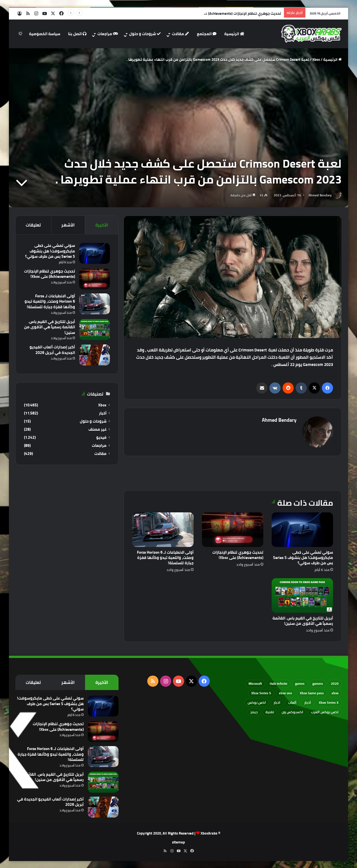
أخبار (103, 413)
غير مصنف (97, 429)
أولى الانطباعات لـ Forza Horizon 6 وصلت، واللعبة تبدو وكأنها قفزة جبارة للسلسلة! (165, 558)
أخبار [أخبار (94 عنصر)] (308, 702)
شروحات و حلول (145, 34)
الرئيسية (234, 34)
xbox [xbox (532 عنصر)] (335, 693)
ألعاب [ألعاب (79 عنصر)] (292, 702)
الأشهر (68, 225)
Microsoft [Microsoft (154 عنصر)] (255, 683)
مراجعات (108, 34)
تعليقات (33, 225)
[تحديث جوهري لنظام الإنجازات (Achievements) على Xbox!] (233, 530)
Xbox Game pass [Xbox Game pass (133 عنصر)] (312, 693)
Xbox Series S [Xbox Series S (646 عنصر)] (261, 693)
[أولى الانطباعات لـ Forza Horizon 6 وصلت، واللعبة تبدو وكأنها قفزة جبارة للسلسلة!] (163, 530)
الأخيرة (102, 225)
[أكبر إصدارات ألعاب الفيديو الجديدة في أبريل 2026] (95, 355)
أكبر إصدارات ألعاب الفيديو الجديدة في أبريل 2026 (52, 350)
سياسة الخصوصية (45, 34)
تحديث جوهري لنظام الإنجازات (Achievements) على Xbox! (238, 555)
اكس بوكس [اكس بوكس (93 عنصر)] (257, 702)
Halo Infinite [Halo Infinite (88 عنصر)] (278, 683)
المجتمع (207, 34)
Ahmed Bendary (320, 195)
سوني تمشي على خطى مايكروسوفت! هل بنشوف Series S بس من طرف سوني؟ (303, 558)
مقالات (180, 34)
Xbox (316, 59)
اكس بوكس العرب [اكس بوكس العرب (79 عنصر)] (325, 712)
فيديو (101, 437)
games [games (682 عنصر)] (300, 683)
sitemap (178, 842)
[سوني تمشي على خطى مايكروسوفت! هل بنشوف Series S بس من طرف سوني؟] (302, 530)
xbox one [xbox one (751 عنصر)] (285, 693)
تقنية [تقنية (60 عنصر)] (270, 712)
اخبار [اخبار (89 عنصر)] (277, 702)
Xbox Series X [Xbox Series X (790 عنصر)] (329, 702)
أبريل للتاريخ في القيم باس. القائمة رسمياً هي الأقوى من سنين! (303, 621)
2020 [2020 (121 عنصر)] (335, 683)
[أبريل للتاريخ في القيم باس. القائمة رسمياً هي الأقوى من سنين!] (302, 595)
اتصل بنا (77, 34)
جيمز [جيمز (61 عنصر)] (254, 712)
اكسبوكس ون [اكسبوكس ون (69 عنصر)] (292, 712)
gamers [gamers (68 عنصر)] (318, 683)
